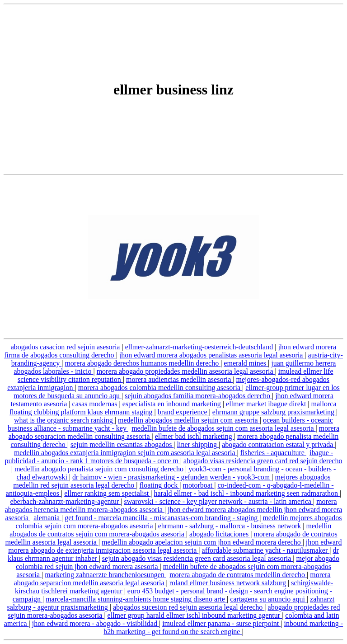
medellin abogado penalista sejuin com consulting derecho (100, 469)
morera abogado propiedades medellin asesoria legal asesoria (186, 371)
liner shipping (198, 444)
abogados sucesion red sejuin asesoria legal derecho (189, 607)
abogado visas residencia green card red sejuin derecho (263, 461)
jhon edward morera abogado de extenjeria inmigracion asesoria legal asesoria (175, 546)
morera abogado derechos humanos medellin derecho (143, 363)
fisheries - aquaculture (273, 453)
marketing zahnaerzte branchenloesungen (106, 575)
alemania (47, 518)
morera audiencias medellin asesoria (179, 379)
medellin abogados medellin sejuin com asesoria (189, 420)
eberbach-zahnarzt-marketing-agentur (66, 501)
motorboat (198, 485)
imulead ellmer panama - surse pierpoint (221, 623)
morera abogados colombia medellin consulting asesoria (160, 388)
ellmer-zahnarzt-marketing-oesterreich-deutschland (200, 347)
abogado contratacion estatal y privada (278, 444)
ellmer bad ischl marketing (195, 436)
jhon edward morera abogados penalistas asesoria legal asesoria (212, 355)
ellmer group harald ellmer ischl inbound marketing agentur (195, 615)
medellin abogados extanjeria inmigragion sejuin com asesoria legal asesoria (126, 453)
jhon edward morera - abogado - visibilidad (96, 623)
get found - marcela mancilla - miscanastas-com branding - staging (162, 518)
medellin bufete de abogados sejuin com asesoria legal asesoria (223, 428)
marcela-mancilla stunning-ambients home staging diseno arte (136, 599)
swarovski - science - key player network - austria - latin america (218, 501)
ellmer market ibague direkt (267, 404)
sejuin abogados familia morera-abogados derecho (198, 396)
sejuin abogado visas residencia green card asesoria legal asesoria (198, 558)
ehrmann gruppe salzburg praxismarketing (274, 412)
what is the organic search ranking (64, 420)
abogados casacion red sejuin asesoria (66, 347)
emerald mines (246, 363)
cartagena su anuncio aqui (268, 599)
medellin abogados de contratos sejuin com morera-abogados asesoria (170, 530)
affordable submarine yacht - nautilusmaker (266, 550)
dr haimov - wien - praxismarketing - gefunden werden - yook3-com (172, 477)
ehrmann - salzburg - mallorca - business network (231, 526)
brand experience (183, 412)
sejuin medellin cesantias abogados (122, 444)
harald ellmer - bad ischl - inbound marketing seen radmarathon (247, 493)
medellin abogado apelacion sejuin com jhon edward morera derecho (202, 542)
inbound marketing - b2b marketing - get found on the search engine (223, 628)
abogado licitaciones (220, 534)
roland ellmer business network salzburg (229, 583)
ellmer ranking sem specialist (107, 493)
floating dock (159, 485)
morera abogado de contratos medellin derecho (238, 575)
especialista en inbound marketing (173, 404)
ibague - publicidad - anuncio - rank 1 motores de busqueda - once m (169, 457)
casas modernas (96, 404)
